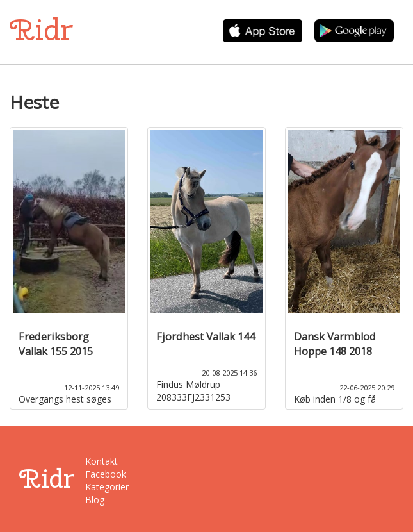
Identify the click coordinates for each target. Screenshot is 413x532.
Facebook (106, 474)
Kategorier (107, 487)
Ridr (41, 30)
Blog (95, 500)
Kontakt (101, 461)
